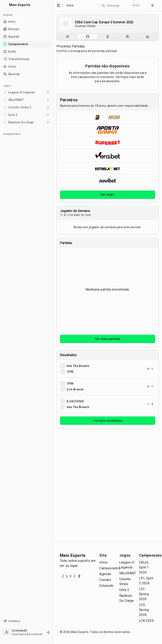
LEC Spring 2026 (144, 594)
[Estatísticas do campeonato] (148, 37)
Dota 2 (124, 590)
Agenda (105, 574)
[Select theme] (152, 5)
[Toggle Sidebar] (53, 322)
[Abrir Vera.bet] (108, 155)
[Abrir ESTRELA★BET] (108, 168)
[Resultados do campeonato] (108, 37)
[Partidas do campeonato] (88, 37)
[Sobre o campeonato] (67, 37)
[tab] (67, 37)
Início (103, 562)
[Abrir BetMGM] (108, 117)
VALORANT (128, 573)
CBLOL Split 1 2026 (144, 567)
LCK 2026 (146, 621)
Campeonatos (110, 568)
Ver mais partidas (108, 339)
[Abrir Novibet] (108, 181)
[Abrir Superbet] (108, 143)
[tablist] (108, 37)
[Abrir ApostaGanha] (108, 130)
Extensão (106, 586)
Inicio (70, 5)
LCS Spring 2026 (144, 610)
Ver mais (108, 195)
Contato (105, 580)
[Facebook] (79, 576)
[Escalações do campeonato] (128, 37)
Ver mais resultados (108, 421)
